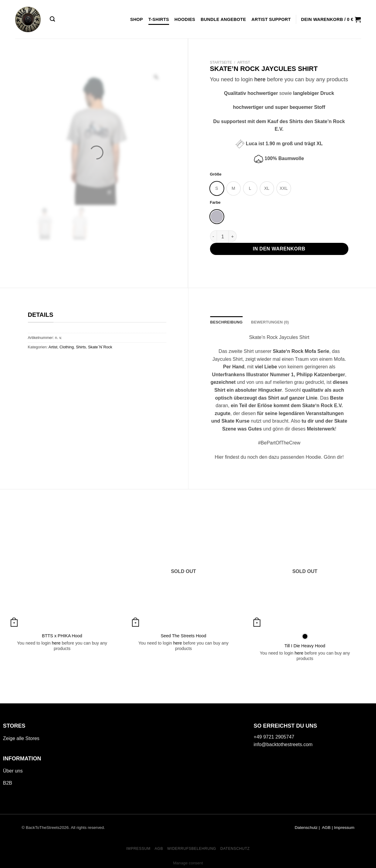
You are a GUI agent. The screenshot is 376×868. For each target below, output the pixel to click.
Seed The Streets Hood (183, 636)
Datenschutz (306, 828)
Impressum (344, 828)
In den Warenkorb (279, 249)
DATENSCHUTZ (235, 849)
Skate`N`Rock (100, 347)
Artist (244, 62)
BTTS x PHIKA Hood (62, 636)
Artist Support (271, 19)
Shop (137, 19)
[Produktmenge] (223, 236)
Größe (216, 174)
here (260, 79)
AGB (159, 849)
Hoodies (185, 19)
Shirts (81, 347)
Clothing (67, 347)
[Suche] (52, 19)
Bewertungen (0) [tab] (270, 322)
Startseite (221, 62)
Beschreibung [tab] (227, 322)
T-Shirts (159, 19)
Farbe (215, 203)
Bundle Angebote (223, 19)
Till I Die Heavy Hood (305, 646)
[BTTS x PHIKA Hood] (62, 573)
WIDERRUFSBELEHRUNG (192, 849)
